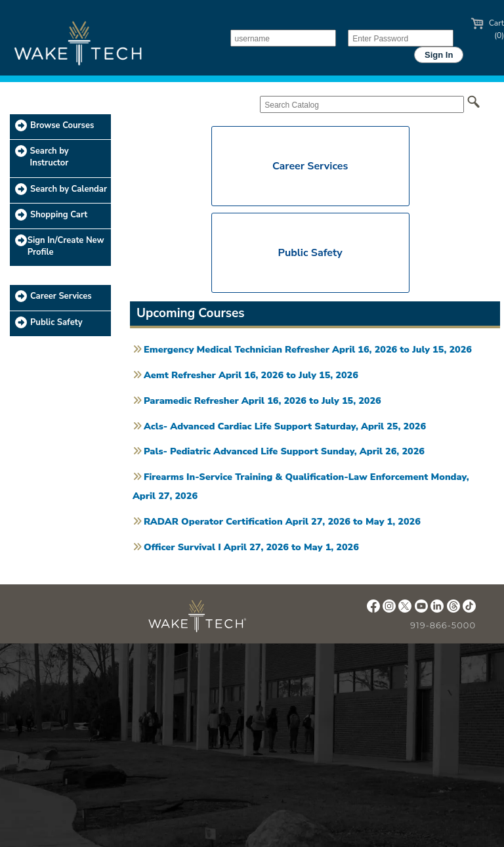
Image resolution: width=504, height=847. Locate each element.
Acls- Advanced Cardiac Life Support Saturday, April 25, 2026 (285, 426)
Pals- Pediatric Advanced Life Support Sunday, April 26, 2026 (284, 451)
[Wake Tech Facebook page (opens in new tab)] (373, 609)
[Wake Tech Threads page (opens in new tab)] (453, 609)
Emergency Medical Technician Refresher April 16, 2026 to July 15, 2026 (308, 349)
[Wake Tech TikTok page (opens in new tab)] (469, 609)
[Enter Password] (401, 38)
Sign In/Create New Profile (66, 246)
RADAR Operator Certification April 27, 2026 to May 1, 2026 (282, 521)
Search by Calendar (69, 189)
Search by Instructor (50, 157)
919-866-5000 (443, 625)
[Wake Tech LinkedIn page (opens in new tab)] (437, 609)
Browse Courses (62, 125)
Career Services (61, 296)
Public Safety (56, 322)
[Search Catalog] (362, 104)
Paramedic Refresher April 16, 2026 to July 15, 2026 (262, 401)
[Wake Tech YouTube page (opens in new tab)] (421, 609)
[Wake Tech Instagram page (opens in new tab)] (389, 609)
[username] (283, 38)
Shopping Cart (59, 215)
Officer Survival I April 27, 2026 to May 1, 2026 (251, 547)
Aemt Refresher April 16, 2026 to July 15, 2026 (251, 375)
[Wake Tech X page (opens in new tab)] (405, 609)
